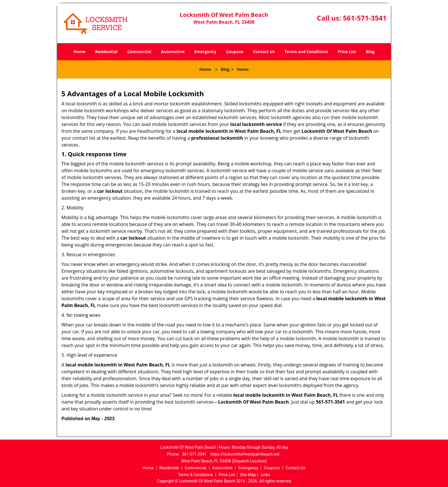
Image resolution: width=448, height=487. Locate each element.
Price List (347, 52)
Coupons (235, 52)
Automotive (173, 52)
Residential (106, 52)
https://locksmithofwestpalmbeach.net (245, 454)
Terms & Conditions (195, 475)
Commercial (139, 52)
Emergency (205, 52)
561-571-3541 (365, 18)
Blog (370, 52)
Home (80, 52)
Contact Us (264, 52)
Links (265, 475)
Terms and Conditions (306, 52)
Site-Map (248, 475)
